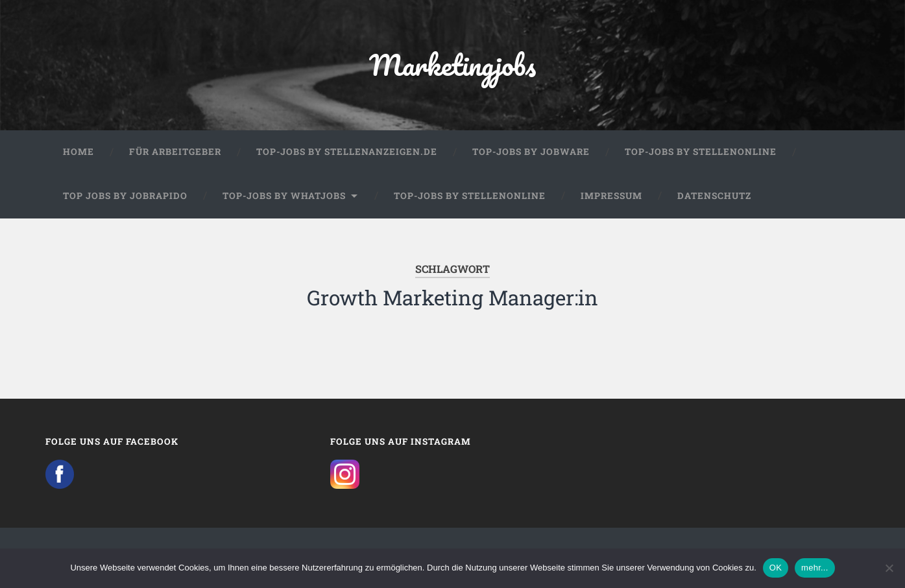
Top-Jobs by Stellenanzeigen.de (347, 152)
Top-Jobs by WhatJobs (284, 196)
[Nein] (889, 568)
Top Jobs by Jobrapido (125, 196)
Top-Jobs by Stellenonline (701, 152)
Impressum (611, 196)
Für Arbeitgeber (175, 152)
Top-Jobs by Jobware (531, 152)
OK (776, 568)
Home (78, 152)
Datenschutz (714, 196)
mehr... (815, 568)
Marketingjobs (452, 65)
